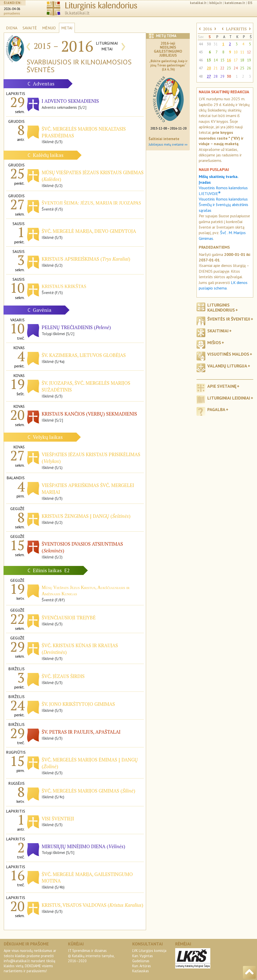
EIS (250, 3)
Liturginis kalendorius (221, 307)
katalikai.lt (198, 3)
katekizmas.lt (235, 3)
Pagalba (216, 409)
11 (242, 52)
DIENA (12, 28)
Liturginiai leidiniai (229, 398)
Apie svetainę (222, 386)
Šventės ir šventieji (229, 319)
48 (201, 76)
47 (201, 68)
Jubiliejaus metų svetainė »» (168, 144)
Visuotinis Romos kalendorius (223, 199)
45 (201, 52)
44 (201, 44)
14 (216, 60)
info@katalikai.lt (17, 961)
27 (209, 76)
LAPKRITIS (236, 29)
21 (216, 68)
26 (249, 68)
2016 (208, 29)
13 (209, 60)
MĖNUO (49, 28)
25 (242, 68)
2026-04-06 (12, 9)
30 (209, 44)
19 (249, 60)
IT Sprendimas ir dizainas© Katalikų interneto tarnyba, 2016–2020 (91, 956)
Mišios (214, 342)
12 (249, 52)
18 (242, 60)
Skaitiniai (218, 331)
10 (236, 52)
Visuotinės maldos (228, 354)
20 (209, 68)
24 (236, 68)
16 (229, 60)
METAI (67, 28)
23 (229, 68)
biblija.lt (216, 3)
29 (222, 76)
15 (222, 60)
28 (216, 76)
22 (222, 68)
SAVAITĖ (30, 28)
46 (201, 60)
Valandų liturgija (227, 366)
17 (236, 60)
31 (216, 44)
